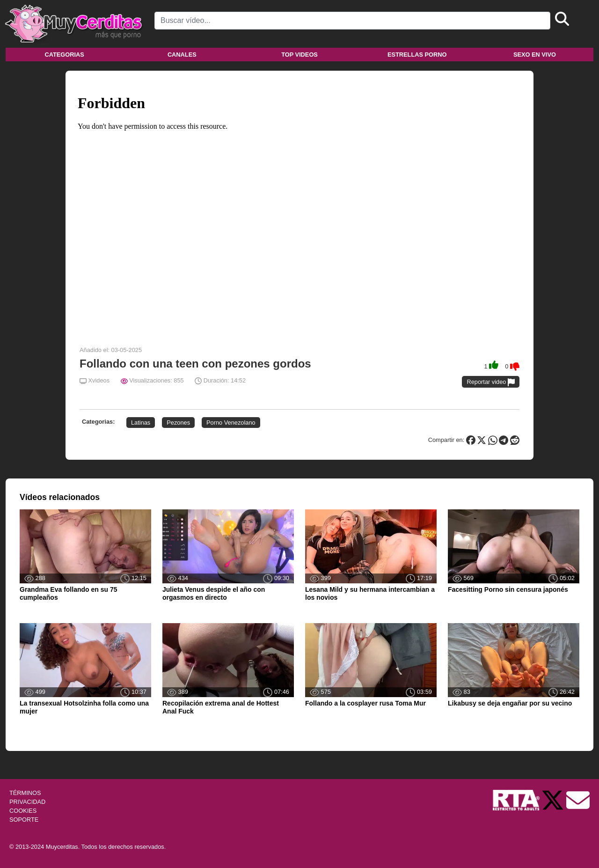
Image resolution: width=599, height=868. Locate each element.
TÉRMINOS (25, 793)
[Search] (352, 21)
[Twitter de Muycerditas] (554, 799)
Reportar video (491, 382)
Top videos (299, 55)
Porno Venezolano (231, 423)
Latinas (141, 423)
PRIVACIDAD (27, 802)
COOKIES (23, 811)
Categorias (64, 55)
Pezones (178, 423)
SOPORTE (24, 820)
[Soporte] (578, 799)
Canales (182, 55)
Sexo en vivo (535, 55)
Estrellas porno (417, 55)
